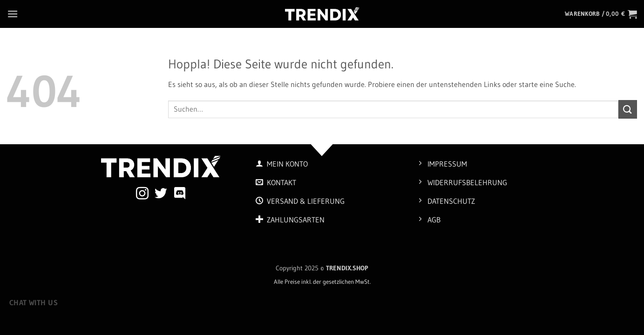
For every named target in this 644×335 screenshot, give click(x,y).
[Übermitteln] (628, 109)
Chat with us (34, 303)
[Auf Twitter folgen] (161, 194)
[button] (13, 14)
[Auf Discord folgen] (180, 194)
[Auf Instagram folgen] (142, 194)
